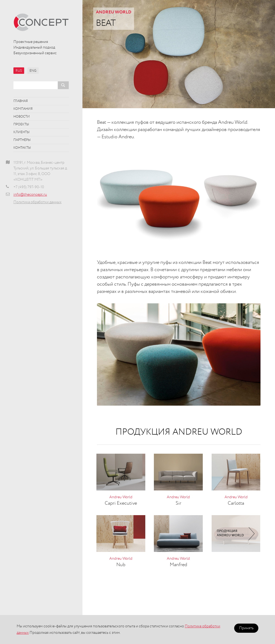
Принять (246, 628)
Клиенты (21, 132)
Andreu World (114, 12)
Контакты (22, 148)
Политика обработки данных (37, 202)
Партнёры (22, 140)
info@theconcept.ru (30, 195)
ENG (33, 71)
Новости (22, 117)
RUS (19, 71)
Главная (21, 101)
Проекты (21, 125)
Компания (23, 109)
